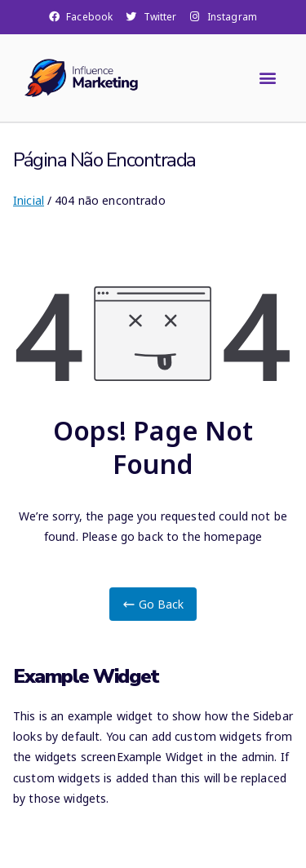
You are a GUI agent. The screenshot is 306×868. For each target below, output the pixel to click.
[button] (268, 78)
